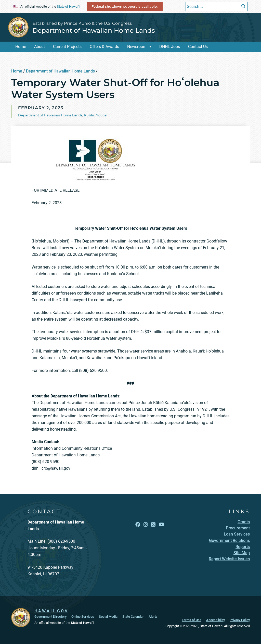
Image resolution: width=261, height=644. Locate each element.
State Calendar (133, 617)
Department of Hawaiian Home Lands (94, 30)
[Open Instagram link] (146, 525)
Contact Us (198, 47)
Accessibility (216, 620)
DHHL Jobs (170, 47)
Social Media (108, 617)
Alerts (153, 617)
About (40, 47)
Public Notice (95, 115)
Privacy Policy (240, 620)
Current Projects (67, 47)
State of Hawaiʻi (68, 7)
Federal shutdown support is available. (125, 6)
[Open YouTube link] (162, 525)
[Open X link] (153, 525)
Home (21, 47)
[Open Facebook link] (138, 525)
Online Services (83, 617)
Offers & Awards (104, 47)
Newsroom (137, 47)
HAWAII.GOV (51, 611)
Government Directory (50, 617)
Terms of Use (192, 620)
